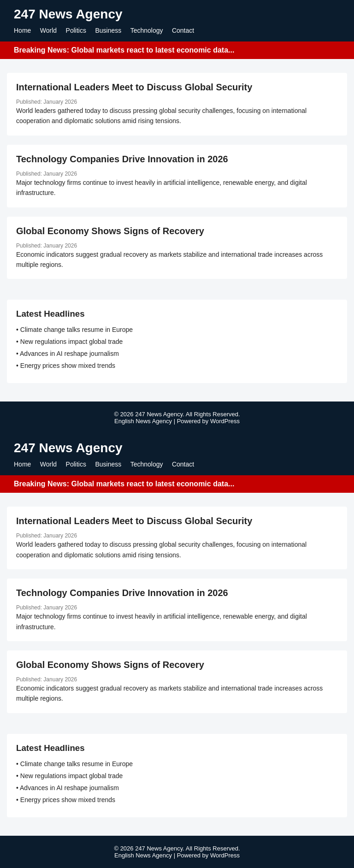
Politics (76, 30)
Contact (183, 30)
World (48, 30)
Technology (147, 30)
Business (108, 30)
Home (22, 30)
